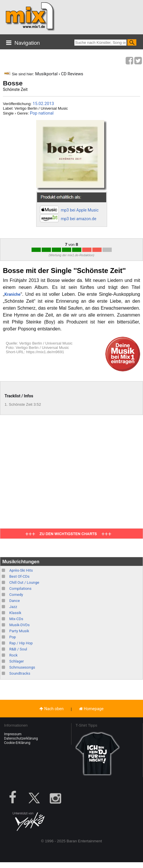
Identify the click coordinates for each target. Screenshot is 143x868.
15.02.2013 (43, 104)
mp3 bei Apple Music (80, 210)
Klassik (15, 613)
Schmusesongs (22, 667)
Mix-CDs (16, 619)
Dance (14, 601)
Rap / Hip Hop (21, 643)
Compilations (20, 589)
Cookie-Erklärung (17, 743)
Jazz (13, 607)
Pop (13, 637)
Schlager (17, 661)
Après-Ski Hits (21, 570)
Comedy (16, 595)
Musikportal (46, 74)
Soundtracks (20, 673)
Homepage (91, 709)
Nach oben (52, 709)
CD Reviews (72, 74)
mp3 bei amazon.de (79, 219)
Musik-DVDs (19, 625)
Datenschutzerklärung (21, 738)
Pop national (42, 113)
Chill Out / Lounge (24, 582)
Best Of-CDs (19, 576)
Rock (13, 655)
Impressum (13, 734)
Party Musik (19, 631)
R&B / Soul (18, 649)
